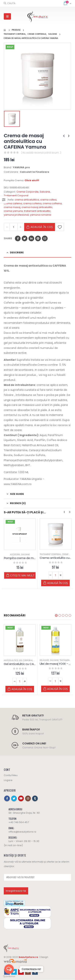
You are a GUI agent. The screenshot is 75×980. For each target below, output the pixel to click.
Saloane (45, 192)
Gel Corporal (26, 660)
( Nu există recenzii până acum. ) (41, 153)
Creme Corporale (27, 192)
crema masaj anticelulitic (37, 207)
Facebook (18, 238)
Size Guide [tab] (17, 494)
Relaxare (44, 660)
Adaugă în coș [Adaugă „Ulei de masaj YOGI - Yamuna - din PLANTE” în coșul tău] (58, 689)
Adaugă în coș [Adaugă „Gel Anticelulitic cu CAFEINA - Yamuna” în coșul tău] (22, 689)
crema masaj (12, 207)
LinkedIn (31, 238)
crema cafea (48, 200)
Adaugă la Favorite (60, 227)
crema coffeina (52, 203)
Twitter (25, 238)
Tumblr (35, 799)
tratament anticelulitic (37, 211)
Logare (8, 780)
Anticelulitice (11, 660)
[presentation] (64, 512)
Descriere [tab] (17, 253)
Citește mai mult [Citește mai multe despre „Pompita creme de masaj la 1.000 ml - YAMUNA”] (22, 575)
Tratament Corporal (16, 195)
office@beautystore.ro (22, 832)
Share (8, 238)
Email (45, 238)
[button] (56, 615)
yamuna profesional (16, 215)
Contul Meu (11, 775)
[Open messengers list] (9, 969)
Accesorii (15, 555)
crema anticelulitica (27, 200)
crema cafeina (13, 203)
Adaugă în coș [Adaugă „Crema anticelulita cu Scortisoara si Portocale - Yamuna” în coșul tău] (58, 583)
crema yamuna (13, 211)
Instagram (28, 799)
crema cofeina (32, 203)
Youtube (21, 799)
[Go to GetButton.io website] (9, 976)
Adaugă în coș (42, 227)
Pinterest (38, 238)
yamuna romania (41, 215)
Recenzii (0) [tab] (18, 503)
